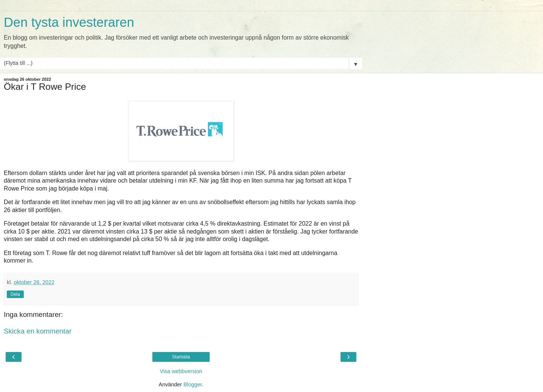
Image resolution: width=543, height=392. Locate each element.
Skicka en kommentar (38, 331)
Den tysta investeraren (69, 22)
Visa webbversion (181, 371)
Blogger (193, 384)
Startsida (181, 357)
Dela (15, 294)
